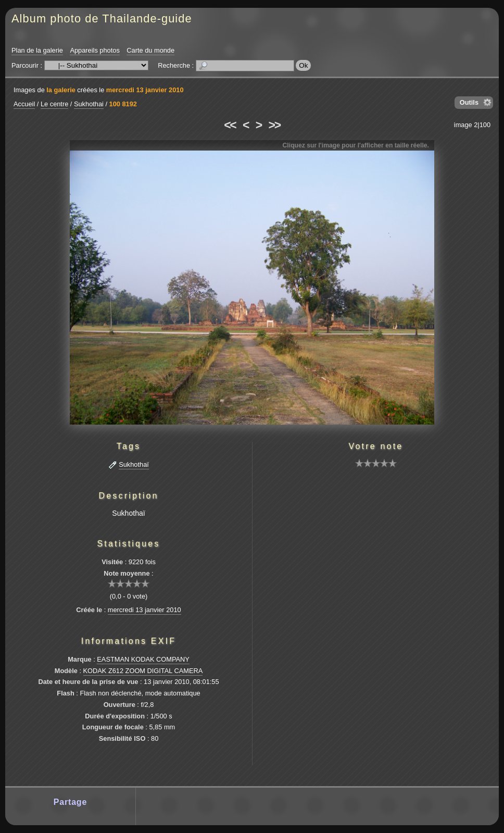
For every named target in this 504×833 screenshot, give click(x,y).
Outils (469, 102)
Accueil (24, 104)
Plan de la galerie (37, 50)
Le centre (54, 104)
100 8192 (123, 104)
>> (274, 125)
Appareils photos (95, 50)
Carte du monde (150, 50)
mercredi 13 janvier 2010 (145, 90)
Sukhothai (89, 104)
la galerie (61, 90)
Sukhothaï (134, 464)
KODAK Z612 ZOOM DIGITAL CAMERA (143, 671)
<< (230, 125)
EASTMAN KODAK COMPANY (143, 659)
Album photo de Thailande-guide (102, 18)
